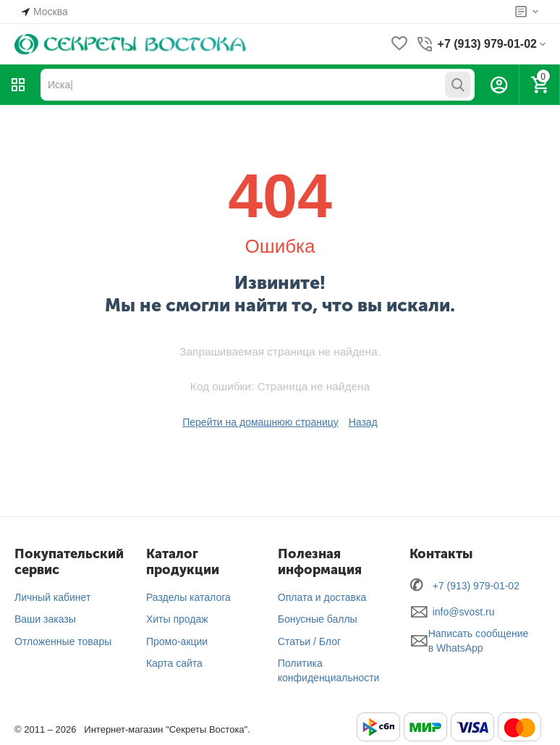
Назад (363, 422)
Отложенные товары (63, 641)
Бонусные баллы (318, 619)
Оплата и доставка (322, 597)
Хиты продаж (177, 619)
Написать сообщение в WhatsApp (479, 641)
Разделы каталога (188, 597)
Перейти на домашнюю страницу (260, 422)
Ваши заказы (45, 619)
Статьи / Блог (309, 641)
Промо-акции (177, 641)
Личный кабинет (52, 597)
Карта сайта (174, 663)
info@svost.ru (464, 612)
